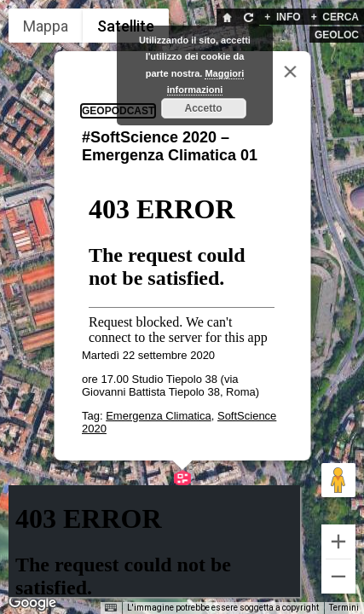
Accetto (203, 108)
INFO (282, 17)
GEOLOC (337, 35)
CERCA (335, 17)
